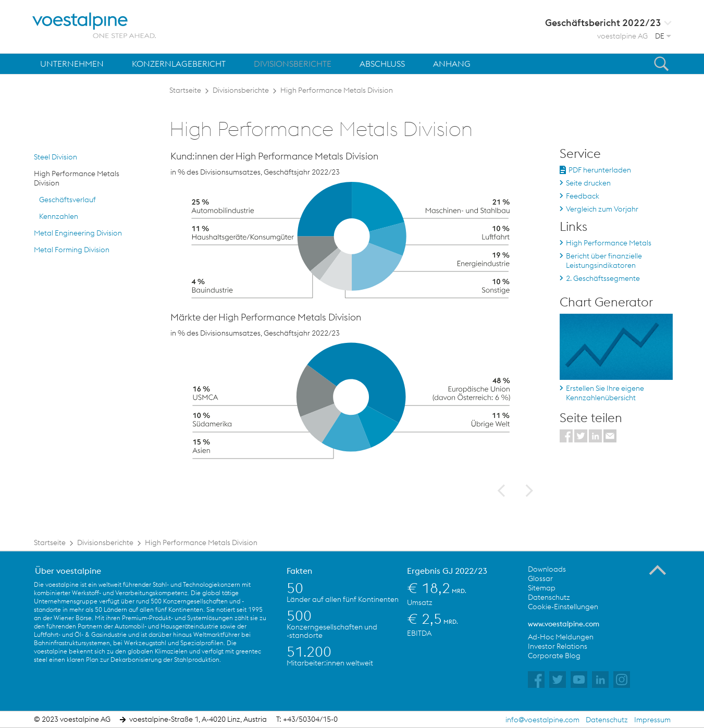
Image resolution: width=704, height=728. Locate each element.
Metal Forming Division (72, 250)
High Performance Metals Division (337, 90)
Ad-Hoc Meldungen (561, 637)
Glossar (540, 578)
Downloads (547, 569)
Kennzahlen (59, 216)
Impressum (652, 720)
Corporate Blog (554, 656)
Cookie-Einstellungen (563, 607)
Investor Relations (558, 646)
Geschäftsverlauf (67, 200)
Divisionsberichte (241, 90)
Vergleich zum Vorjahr (602, 209)
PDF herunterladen (600, 170)
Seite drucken (588, 183)
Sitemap (542, 588)
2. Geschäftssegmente (603, 278)
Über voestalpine (68, 571)
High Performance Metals (609, 243)
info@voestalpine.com (542, 720)
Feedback (583, 196)
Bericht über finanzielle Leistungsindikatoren (604, 261)
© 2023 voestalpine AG (72, 719)
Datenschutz (549, 597)
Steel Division (55, 157)
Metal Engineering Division (78, 233)
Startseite (185, 90)
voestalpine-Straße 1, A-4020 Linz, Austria (198, 719)
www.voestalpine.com (564, 624)
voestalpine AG (622, 36)
